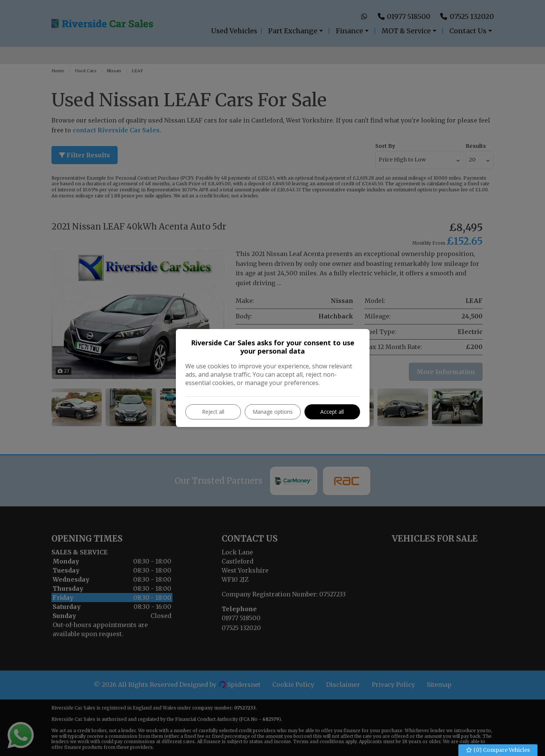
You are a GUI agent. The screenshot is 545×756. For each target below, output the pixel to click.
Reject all (213, 412)
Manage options (273, 412)
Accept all (332, 412)
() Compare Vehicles (498, 750)
